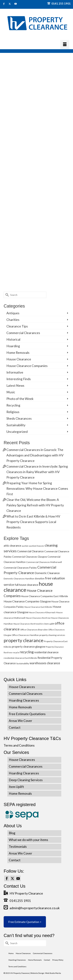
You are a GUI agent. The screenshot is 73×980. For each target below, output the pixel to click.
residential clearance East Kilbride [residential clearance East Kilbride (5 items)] (20, 658)
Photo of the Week (20, 399)
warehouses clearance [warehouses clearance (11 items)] (45, 663)
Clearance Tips (17, 326)
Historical (13, 339)
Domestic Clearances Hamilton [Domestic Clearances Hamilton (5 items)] (19, 579)
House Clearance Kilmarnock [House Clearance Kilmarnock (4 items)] (42, 612)
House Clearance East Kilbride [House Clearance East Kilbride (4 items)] (38, 607)
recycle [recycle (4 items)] (16, 652)
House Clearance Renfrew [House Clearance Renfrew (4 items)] (38, 618)
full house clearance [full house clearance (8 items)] (26, 585)
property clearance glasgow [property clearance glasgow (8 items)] (29, 647)
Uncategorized (17, 432)
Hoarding (13, 346)
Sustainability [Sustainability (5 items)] (23, 663)
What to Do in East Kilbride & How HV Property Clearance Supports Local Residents (33, 522)
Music (11, 392)
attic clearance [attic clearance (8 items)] (12, 546)
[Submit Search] (6, 295)
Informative (15, 372)
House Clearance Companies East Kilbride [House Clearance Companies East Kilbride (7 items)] (44, 596)
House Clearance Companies (27, 366)
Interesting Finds (19, 379)
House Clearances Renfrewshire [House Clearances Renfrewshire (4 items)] (29, 624)
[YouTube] (18, 878)
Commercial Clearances (23, 333)
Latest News (15, 386)
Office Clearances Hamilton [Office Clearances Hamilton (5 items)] (25, 635)
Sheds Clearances (19, 418)
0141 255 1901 (59, 3)
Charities (13, 320)
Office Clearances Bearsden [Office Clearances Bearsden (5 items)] (34, 630)
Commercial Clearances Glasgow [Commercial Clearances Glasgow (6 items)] (30, 557)
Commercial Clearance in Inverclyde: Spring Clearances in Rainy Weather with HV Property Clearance (37, 472)
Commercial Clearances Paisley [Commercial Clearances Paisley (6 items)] (20, 568)
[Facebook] (7, 878)
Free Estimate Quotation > (25, 922)
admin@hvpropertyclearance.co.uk (32, 908)
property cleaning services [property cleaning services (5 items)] (52, 635)
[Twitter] (12, 878)
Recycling (13, 405)
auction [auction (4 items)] (25, 546)
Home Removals (18, 353)
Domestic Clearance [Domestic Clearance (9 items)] (47, 573)
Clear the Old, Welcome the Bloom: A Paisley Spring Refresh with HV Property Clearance (35, 505)
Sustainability (16, 425)
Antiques (13, 313)
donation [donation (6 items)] (40, 578)
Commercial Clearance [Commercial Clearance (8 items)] (30, 551)
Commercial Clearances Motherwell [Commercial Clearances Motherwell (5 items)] (44, 562)
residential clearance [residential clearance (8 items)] (46, 652)
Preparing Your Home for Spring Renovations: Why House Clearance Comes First (37, 489)
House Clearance (19, 359)
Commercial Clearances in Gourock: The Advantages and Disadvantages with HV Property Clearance (35, 455)
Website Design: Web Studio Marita (46, 973)
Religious (13, 412)
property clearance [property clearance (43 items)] (24, 640)
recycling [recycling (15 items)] (27, 652)
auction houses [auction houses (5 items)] (37, 546)
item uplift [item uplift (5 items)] (49, 624)
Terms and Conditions (19, 745)
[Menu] (65, 45)
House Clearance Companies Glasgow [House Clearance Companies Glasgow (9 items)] (27, 601)
